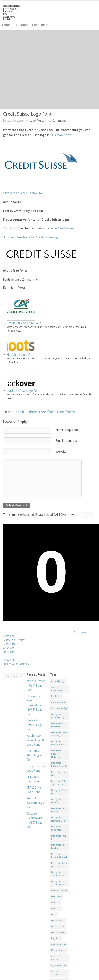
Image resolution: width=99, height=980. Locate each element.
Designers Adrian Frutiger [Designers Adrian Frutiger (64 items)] (58, 716)
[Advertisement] (35, 70)
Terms (6, 25)
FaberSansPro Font (63, 228)
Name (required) (67, 430)
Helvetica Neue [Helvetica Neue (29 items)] (58, 932)
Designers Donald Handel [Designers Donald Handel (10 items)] (59, 743)
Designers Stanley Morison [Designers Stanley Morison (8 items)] (59, 874)
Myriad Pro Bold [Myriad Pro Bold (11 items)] (59, 965)
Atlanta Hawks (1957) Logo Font (36, 686)
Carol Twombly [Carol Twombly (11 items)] (58, 702)
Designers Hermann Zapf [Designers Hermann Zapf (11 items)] (58, 819)
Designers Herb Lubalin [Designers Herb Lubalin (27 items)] (59, 810)
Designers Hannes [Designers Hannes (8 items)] (56, 801)
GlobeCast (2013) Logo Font (35, 725)
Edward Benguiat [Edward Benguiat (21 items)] (60, 891)
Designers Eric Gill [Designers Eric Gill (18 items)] (58, 774)
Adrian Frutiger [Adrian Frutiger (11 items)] (58, 681)
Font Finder (40, 25)
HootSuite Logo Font (21, 355)
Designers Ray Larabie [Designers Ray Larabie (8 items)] (58, 847)
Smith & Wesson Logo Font (35, 803)
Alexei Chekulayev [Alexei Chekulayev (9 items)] (57, 689)
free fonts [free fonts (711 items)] (56, 909)
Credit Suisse (25, 412)
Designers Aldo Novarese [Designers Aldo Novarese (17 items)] (59, 725)
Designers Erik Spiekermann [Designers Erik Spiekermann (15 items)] (58, 783)
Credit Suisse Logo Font (27, 114)
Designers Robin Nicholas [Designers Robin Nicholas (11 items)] (59, 865)
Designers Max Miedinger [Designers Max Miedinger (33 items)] (58, 828)
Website (61, 451)
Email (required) (66, 441)
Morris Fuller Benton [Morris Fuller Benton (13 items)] (57, 958)
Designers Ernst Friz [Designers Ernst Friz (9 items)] (59, 792)
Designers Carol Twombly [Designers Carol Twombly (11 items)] (59, 734)
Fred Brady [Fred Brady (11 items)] (56, 897)
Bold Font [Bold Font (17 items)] (56, 696)
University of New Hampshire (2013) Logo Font (35, 705)
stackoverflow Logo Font (23, 391)
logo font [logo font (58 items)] (56, 938)
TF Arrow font (61, 135)
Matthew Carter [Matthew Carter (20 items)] (59, 944)
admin (21, 121)
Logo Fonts (37, 121)
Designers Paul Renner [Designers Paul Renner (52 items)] (59, 837)
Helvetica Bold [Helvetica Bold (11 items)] (58, 926)
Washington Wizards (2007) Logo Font (37, 740)
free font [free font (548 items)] (55, 902)
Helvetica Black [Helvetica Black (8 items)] (58, 920)
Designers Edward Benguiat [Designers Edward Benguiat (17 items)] (60, 765)
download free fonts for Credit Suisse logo (31, 237)
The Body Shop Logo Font (34, 755)
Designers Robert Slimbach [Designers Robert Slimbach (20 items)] (59, 856)
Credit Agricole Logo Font (24, 323)
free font (47, 412)
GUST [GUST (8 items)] (54, 914)
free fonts (66, 412)
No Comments (57, 121)
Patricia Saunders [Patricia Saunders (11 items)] (56, 973)
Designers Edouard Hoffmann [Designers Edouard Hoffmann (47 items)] (56, 754)
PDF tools (21, 25)
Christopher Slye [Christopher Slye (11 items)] (59, 708)
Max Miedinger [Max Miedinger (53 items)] (58, 950)
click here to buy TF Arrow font (24, 193)
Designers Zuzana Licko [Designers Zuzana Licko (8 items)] (58, 883)
